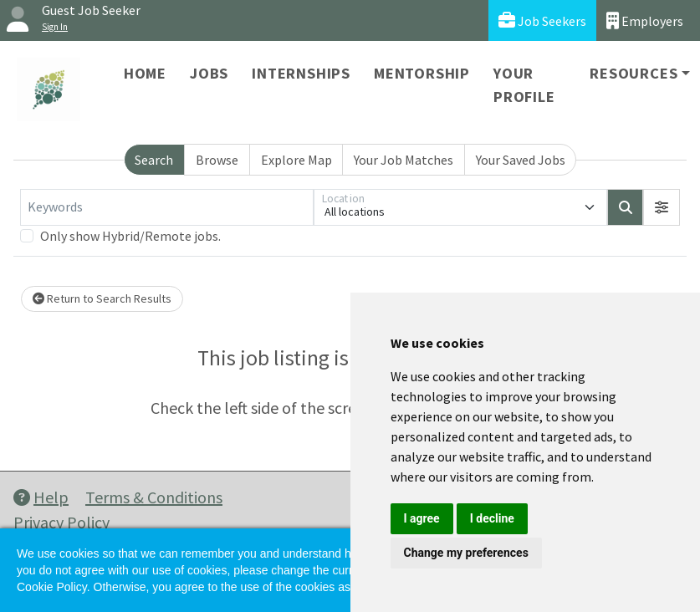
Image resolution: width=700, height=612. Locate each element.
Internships (301, 73)
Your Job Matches (404, 160)
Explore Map (296, 160)
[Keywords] (167, 207)
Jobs (209, 73)
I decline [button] (492, 518)
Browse (217, 160)
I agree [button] (422, 518)
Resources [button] (634, 73)
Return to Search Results (102, 298)
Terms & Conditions (154, 497)
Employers (645, 20)
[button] (662, 207)
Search (154, 160)
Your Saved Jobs (521, 160)
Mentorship (422, 73)
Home (145, 73)
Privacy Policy (61, 522)
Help (41, 497)
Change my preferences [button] (466, 553)
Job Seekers (542, 20)
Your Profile (524, 85)
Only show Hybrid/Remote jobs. (130, 236)
